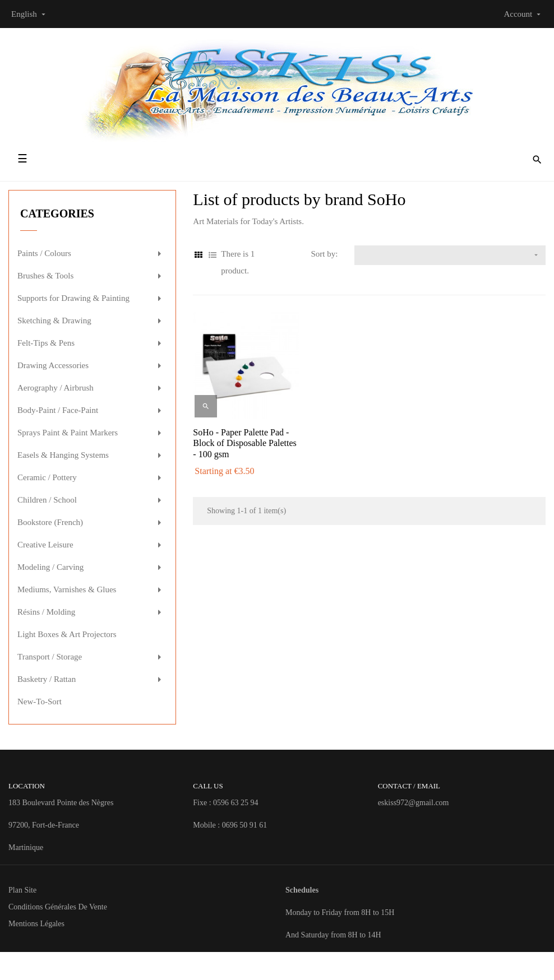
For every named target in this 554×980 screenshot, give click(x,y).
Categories (57, 213)
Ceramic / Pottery (47, 477)
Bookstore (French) (50, 522)
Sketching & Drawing (54, 321)
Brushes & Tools (45, 276)
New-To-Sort (40, 702)
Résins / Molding (46, 612)
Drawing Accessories (53, 365)
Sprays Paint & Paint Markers (68, 433)
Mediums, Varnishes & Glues (67, 589)
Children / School (47, 500)
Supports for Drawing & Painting (73, 298)
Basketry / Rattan (47, 679)
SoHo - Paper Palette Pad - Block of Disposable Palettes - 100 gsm (244, 443)
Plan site (22, 890)
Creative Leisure (45, 545)
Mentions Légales (36, 924)
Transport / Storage (50, 657)
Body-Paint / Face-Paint (58, 410)
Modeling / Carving (50, 567)
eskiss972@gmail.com (414, 803)
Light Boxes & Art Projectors (67, 634)
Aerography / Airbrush (56, 388)
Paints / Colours (44, 253)
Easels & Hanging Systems (63, 455)
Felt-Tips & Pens (46, 343)
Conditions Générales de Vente (58, 907)
